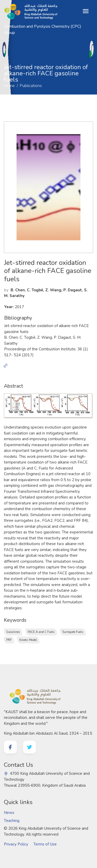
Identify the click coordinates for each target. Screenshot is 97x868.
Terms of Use (45, 844)
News (9, 813)
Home (5, 55)
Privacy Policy (16, 844)
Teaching (12, 821)
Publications (27, 55)
